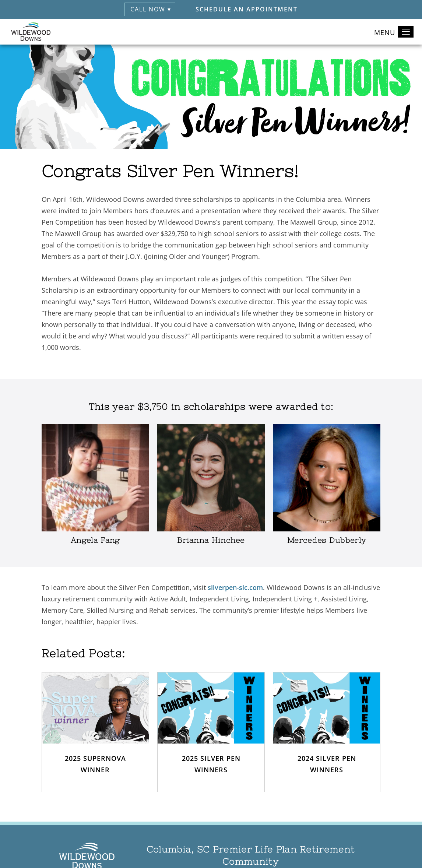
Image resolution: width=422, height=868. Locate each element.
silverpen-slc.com (235, 587)
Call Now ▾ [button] (151, 9)
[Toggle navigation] (406, 32)
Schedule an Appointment (247, 9)
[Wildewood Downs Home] (31, 32)
